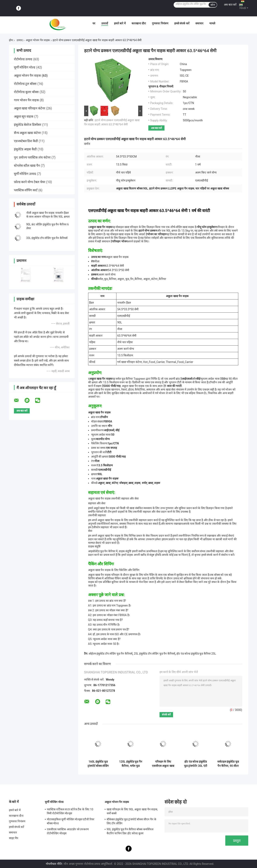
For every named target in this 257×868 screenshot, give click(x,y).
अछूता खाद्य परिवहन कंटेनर (30, 108)
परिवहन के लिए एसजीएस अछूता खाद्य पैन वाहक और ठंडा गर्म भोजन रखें (163, 764)
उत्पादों (105, 23)
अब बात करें (230, 5)
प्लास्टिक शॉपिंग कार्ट (26, 190)
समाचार (199, 23)
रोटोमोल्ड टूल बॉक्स (25, 84)
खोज (213, 5)
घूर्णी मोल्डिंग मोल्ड (25, 67)
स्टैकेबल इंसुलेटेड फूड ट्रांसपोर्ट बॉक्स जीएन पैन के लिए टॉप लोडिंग (132, 821)
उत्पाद (20, 40)
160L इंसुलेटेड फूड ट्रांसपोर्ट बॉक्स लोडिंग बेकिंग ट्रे (98, 764)
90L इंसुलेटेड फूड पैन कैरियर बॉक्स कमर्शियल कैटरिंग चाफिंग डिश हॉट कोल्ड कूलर (130, 831)
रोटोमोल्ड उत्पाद (23, 59)
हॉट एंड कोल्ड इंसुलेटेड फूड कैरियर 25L (196, 654)
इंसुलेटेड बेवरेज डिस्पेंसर (28, 125)
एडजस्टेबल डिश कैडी (26, 141)
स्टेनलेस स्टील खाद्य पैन (27, 166)
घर (94, 23)
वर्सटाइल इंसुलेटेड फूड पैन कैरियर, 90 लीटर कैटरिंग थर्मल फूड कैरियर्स (228, 764)
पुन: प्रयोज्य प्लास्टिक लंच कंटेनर (32, 157)
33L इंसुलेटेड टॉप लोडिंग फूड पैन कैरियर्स (47, 238)
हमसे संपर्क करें (182, 23)
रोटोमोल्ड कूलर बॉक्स (26, 92)
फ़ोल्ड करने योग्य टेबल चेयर (30, 182)
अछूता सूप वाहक (24, 116)
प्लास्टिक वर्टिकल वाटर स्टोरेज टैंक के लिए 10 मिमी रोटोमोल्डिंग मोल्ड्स (70, 811)
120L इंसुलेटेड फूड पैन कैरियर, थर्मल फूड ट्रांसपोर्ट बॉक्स (130, 764)
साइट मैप (14, 838)
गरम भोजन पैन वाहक (27, 100)
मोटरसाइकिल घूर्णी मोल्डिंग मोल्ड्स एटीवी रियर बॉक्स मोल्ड (71, 821)
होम (11, 40)
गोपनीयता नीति (54, 864)
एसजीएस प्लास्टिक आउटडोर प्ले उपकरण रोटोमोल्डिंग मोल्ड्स (68, 831)
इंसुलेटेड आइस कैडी (25, 149)
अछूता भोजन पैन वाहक (38, 40)
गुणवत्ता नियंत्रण (160, 23)
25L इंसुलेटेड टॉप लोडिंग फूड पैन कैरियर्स (154, 654)
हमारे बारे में (120, 23)
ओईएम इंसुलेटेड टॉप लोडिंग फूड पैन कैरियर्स (110, 654)
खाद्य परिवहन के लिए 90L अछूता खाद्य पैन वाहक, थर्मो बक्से (132, 811)
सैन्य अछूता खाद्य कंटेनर (28, 133)
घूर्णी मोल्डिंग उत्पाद (25, 174)
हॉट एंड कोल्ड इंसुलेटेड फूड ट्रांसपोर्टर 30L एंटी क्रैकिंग (196, 764)
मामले (212, 23)
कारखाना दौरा (139, 23)
